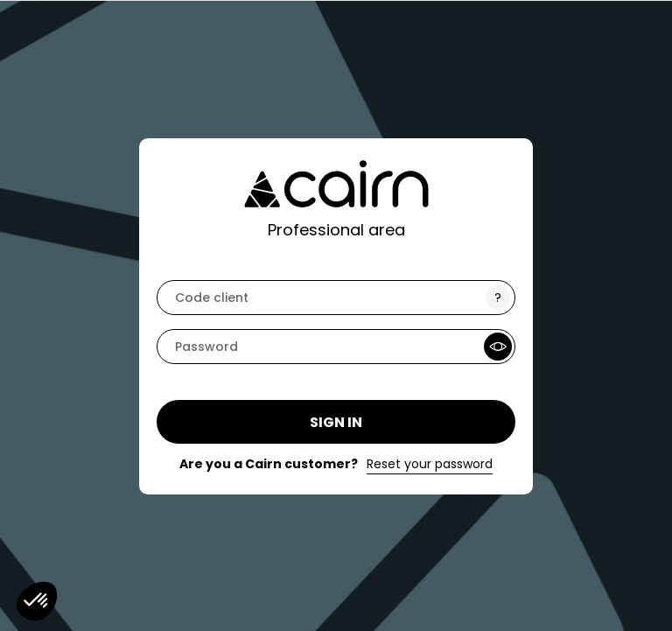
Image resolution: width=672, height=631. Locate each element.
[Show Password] (498, 347)
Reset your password (430, 464)
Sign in (336, 422)
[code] (336, 298)
